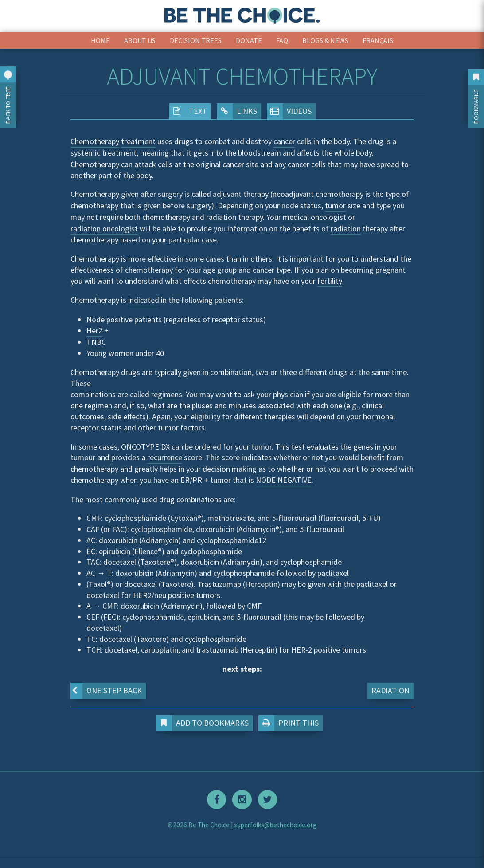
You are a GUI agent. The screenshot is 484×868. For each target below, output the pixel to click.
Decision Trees (196, 40)
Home (100, 40)
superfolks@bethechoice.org (275, 825)
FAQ (282, 40)
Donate (249, 40)
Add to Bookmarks (204, 723)
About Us (140, 40)
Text (188, 111)
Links (237, 111)
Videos (289, 111)
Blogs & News (325, 40)
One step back (106, 691)
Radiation (390, 690)
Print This (291, 723)
